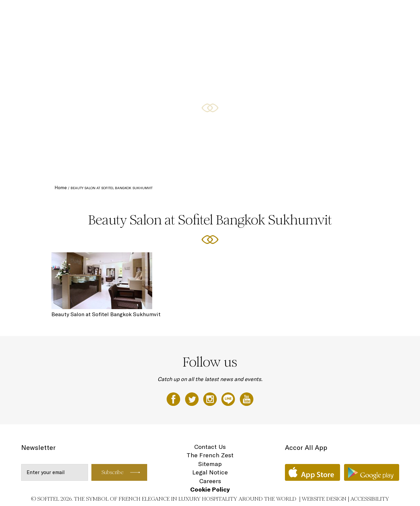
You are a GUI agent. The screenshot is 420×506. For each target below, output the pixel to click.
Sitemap (210, 464)
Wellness (390, 12)
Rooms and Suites (187, 12)
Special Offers (282, 12)
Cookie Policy (210, 489)
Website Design (324, 499)
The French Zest (210, 455)
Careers (210, 481)
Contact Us (210, 447)
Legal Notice (210, 472)
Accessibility (370, 499)
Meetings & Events (325, 12)
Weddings (362, 12)
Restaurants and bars (237, 12)
